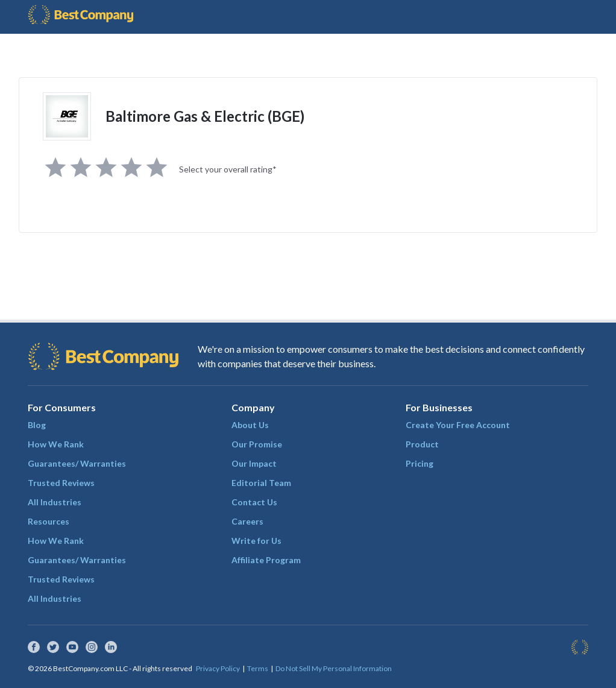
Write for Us (256, 541)
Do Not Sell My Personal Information (334, 668)
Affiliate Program (266, 560)
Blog (37, 425)
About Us (250, 425)
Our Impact (254, 463)
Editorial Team (261, 483)
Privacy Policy (218, 668)
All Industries (55, 502)
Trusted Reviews (61, 483)
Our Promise (257, 444)
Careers (247, 521)
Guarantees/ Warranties (77, 463)
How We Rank (56, 444)
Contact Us (254, 502)
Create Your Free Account (458, 425)
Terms (258, 668)
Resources (49, 521)
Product (422, 444)
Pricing (420, 463)
